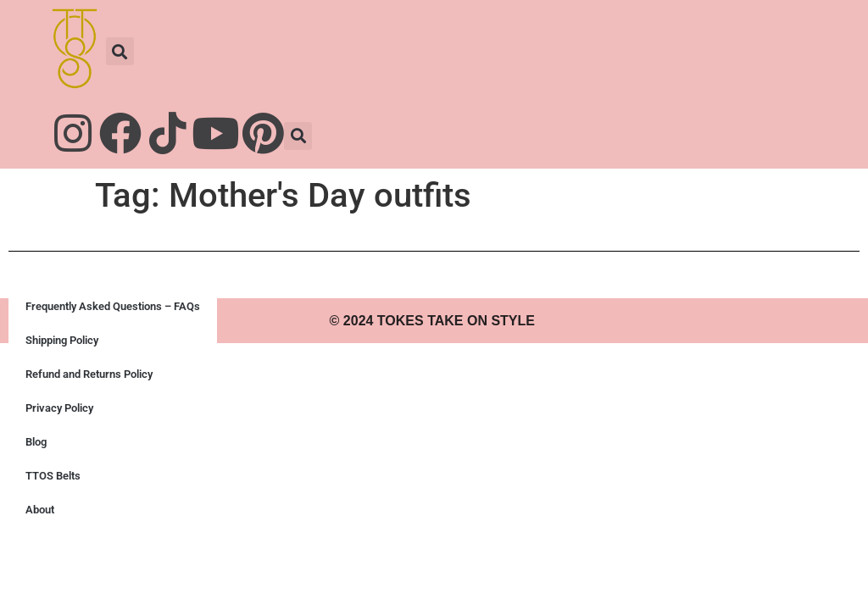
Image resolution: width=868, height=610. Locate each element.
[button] (120, 51)
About (40, 510)
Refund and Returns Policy (89, 374)
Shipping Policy (62, 340)
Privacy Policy (59, 408)
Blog (36, 442)
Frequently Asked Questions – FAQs (113, 306)
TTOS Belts (53, 476)
